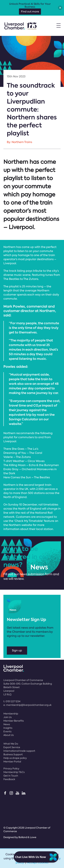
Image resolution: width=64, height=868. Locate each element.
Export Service (12, 747)
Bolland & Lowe (27, 837)
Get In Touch (11, 776)
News (7, 724)
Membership (11, 714)
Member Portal (12, 762)
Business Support (13, 754)
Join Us (8, 717)
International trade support (19, 751)
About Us (9, 735)
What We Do (11, 744)
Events (7, 731)
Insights (8, 728)
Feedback (9, 779)
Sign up (17, 650)
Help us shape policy (15, 758)
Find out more (30, 12)
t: (12, 701)
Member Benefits (14, 721)
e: (27, 705)
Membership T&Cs (14, 772)
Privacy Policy (11, 769)
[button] (60, 8)
